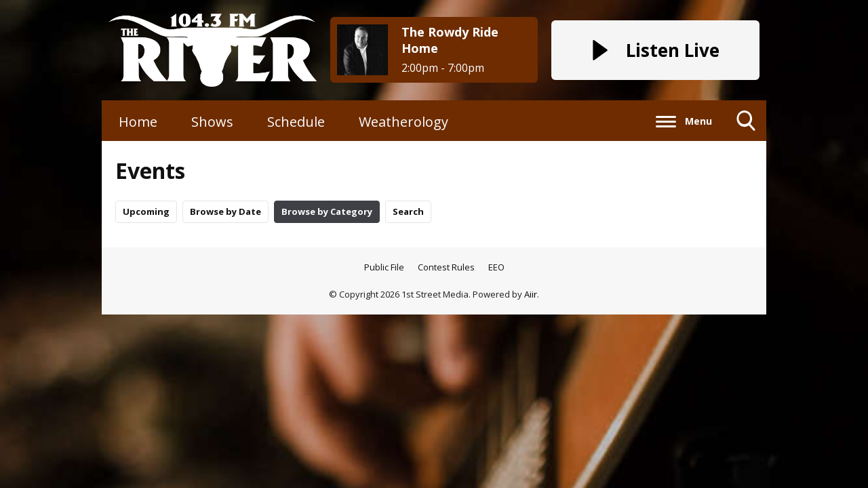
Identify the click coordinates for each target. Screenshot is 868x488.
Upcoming (146, 211)
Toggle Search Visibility (746, 126)
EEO (496, 267)
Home (138, 122)
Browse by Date (225, 211)
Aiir (531, 294)
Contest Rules (446, 267)
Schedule (296, 122)
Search (408, 211)
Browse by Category (327, 211)
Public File (384, 267)
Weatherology (403, 122)
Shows (212, 122)
